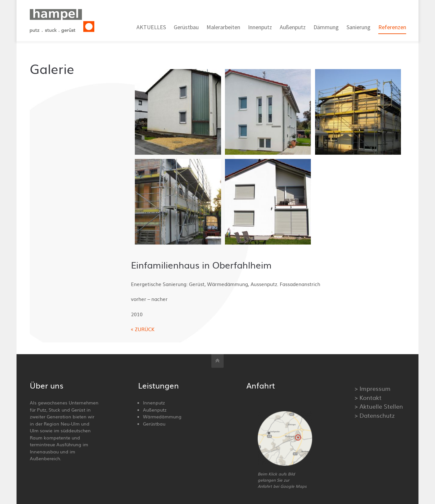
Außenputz (293, 27)
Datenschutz (377, 415)
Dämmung (326, 27)
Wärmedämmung (162, 416)
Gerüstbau (186, 27)
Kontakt (370, 397)
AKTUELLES (151, 27)
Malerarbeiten (223, 27)
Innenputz (260, 27)
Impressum (375, 388)
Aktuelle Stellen (381, 406)
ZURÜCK (145, 329)
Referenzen (392, 27)
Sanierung (359, 27)
